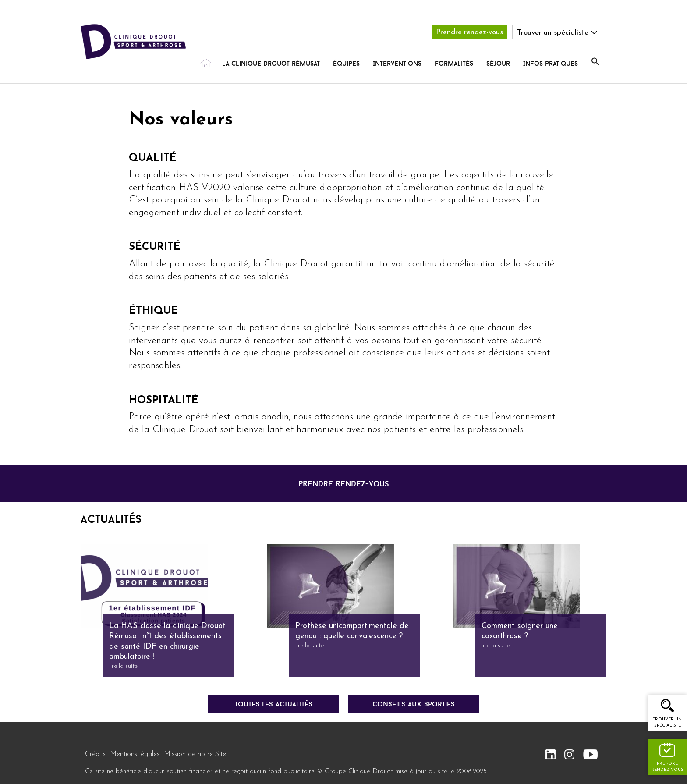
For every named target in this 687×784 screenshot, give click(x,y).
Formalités (454, 63)
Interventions (397, 63)
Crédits (95, 754)
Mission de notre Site (195, 754)
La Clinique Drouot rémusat (271, 63)
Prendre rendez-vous (469, 32)
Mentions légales (135, 754)
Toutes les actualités (274, 704)
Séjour (498, 63)
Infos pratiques (551, 63)
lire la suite (123, 666)
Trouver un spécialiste (667, 722)
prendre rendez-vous (344, 484)
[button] (595, 62)
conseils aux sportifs (414, 704)
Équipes (346, 63)
